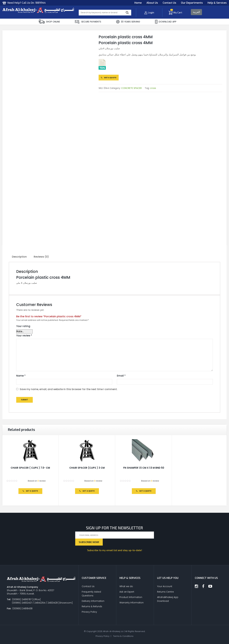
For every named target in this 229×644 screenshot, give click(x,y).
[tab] (19, 257)
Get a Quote (109, 78)
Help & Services (217, 3)
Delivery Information (93, 601)
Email (121, 376)
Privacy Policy (89, 612)
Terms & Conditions (123, 636)
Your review (24, 336)
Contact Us (169, 3)
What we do (126, 586)
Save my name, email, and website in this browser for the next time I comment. (69, 389)
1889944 (40, 3)
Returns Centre (165, 592)
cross (153, 88)
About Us (152, 3)
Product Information (131, 597)
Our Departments (192, 3)
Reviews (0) (41, 257)
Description (19, 257)
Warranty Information (132, 603)
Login (149, 13)
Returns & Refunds (92, 606)
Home (138, 3)
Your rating (23, 326)
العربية (196, 12)
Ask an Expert (127, 592)
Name (21, 376)
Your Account (165, 586)
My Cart (175, 13)
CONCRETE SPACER (131, 88)
